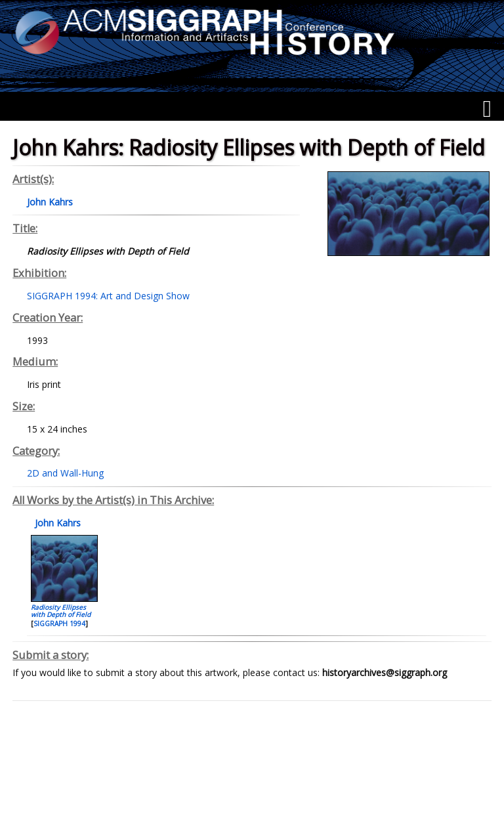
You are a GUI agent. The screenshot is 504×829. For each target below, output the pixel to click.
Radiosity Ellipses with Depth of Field (61, 611)
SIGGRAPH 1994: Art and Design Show (108, 296)
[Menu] (487, 109)
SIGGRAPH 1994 (59, 624)
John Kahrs (56, 523)
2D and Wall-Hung (65, 473)
